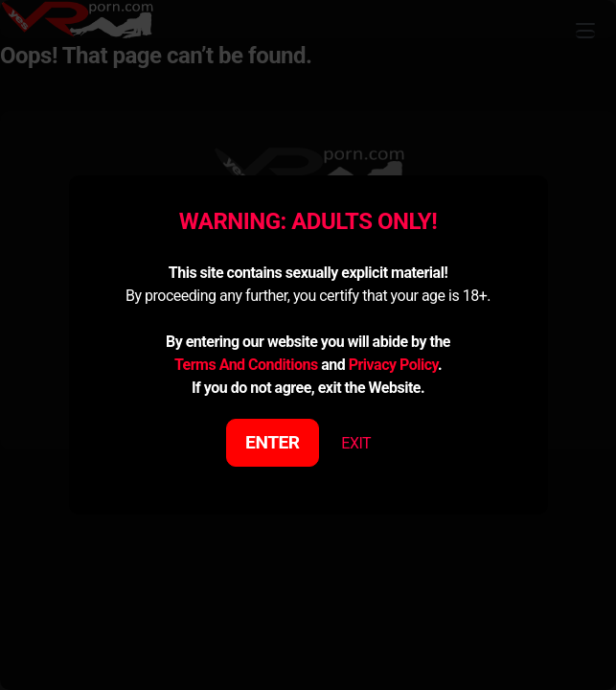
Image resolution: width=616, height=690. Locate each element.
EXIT (356, 443)
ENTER (273, 442)
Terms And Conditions (246, 365)
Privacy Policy (393, 365)
